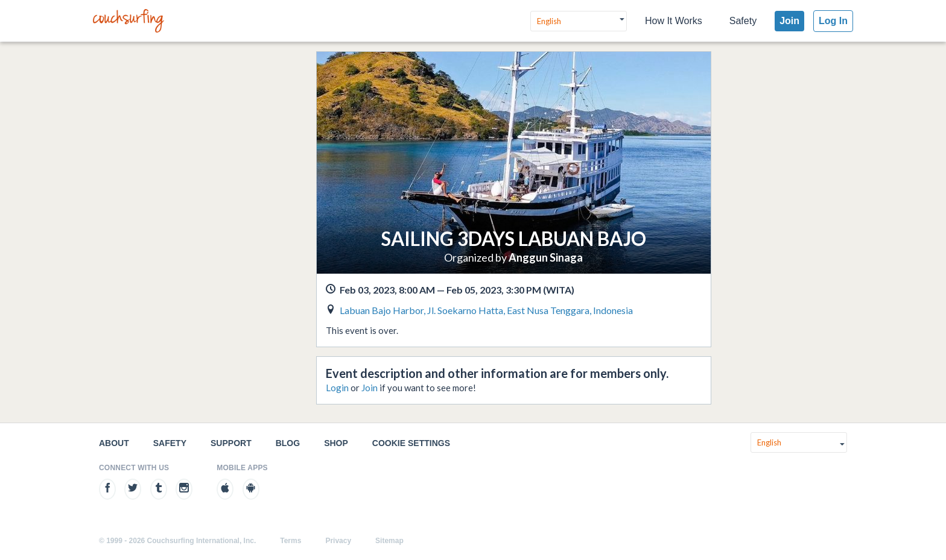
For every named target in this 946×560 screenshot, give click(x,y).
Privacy (338, 541)
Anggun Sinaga (546, 257)
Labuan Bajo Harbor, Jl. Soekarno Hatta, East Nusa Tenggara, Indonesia (486, 310)
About (114, 443)
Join (789, 21)
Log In (833, 21)
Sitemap (389, 541)
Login (337, 388)
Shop (336, 443)
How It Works (674, 21)
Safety (743, 21)
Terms (290, 541)
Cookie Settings (411, 443)
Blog (288, 443)
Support (231, 443)
